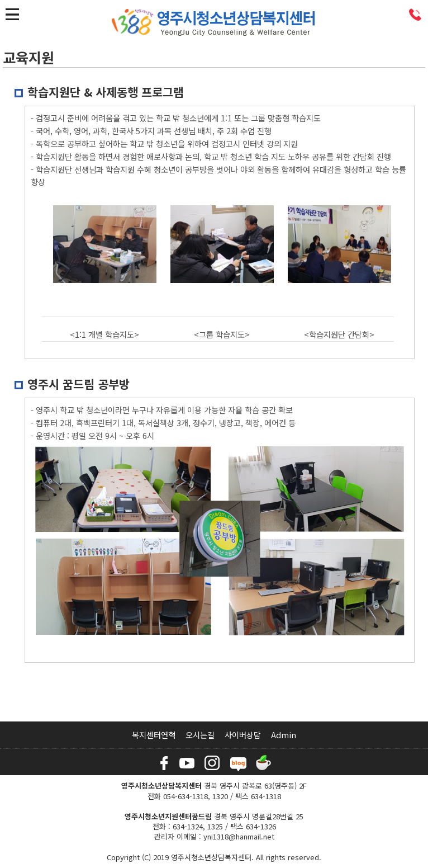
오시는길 (200, 735)
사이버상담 (243, 735)
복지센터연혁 (154, 735)
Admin (284, 735)
